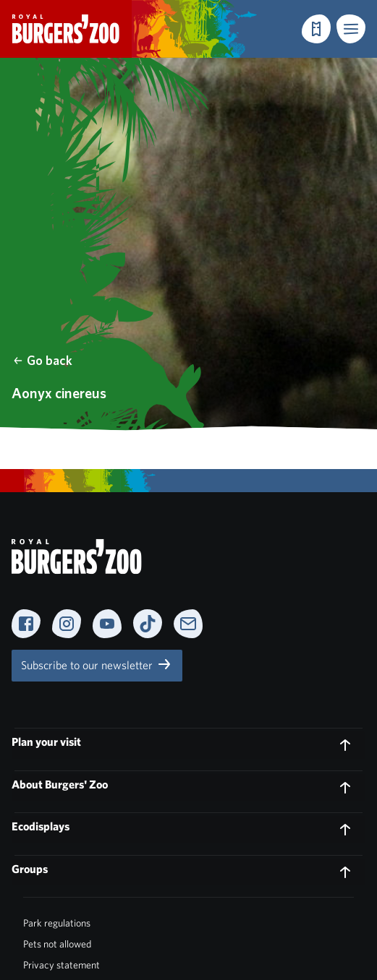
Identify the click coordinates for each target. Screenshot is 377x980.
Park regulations (57, 923)
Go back (42, 360)
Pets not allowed (57, 944)
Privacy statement (62, 965)
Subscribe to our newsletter (97, 664)
